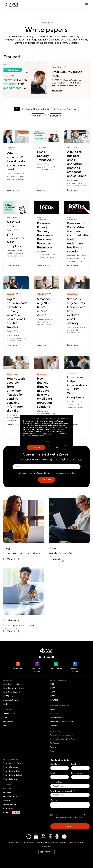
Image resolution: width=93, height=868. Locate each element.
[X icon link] (44, 657)
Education (54, 726)
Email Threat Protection (12, 692)
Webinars (54, 747)
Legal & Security (10, 804)
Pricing (6, 704)
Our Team (7, 792)
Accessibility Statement (76, 843)
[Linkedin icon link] (49, 657)
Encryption (56, 116)
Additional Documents (58, 843)
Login (5, 726)
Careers (12, 812)
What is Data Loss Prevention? (62, 735)
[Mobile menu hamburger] (87, 4)
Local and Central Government (62, 722)
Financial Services (57, 718)
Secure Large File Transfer (13, 763)
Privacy (12, 843)
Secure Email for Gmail (12, 771)
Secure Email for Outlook (13, 775)
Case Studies (8, 808)
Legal (52, 710)
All (17, 109)
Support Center (9, 714)
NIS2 (52, 684)
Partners (7, 800)
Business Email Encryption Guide (63, 739)
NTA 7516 (54, 700)
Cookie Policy (47, 434)
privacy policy (70, 473)
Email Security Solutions (12, 684)
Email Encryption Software (14, 688)
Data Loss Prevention (67, 109)
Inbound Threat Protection (37, 109)
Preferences (47, 441)
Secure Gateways (10, 779)
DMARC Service (9, 696)
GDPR (53, 692)
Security (30, 843)
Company (7, 788)
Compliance (38, 116)
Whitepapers (55, 743)
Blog (52, 751)
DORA (53, 688)
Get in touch (8, 722)
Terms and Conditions (42, 843)
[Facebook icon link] (40, 657)
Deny (57, 447)
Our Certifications (10, 796)
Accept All (36, 447)
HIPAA (53, 696)
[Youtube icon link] (53, 657)
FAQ (5, 718)
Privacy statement (79, 817)
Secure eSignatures (11, 767)
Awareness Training (11, 700)
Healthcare (55, 714)
